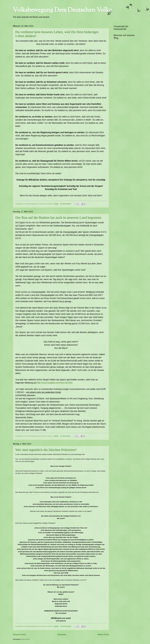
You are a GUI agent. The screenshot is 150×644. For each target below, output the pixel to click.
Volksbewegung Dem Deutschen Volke (62, 10)
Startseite (62, 635)
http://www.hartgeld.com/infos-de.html (54, 383)
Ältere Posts (103, 635)
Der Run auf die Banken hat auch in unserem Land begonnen (58, 217)
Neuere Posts (19, 635)
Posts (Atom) (25, 639)
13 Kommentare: (66, 626)
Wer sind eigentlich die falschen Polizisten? (46, 450)
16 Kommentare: (66, 204)
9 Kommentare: (66, 436)
